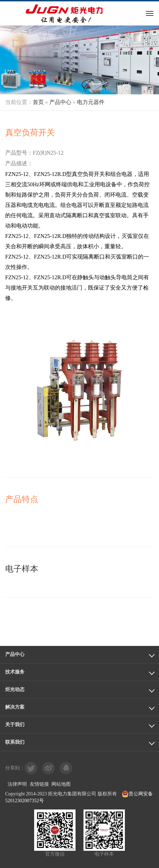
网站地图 (61, 784)
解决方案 (15, 707)
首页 (38, 102)
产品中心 (60, 102)
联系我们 (15, 742)
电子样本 (22, 569)
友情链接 (39, 784)
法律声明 (17, 784)
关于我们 (15, 725)
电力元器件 (91, 102)
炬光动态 (15, 689)
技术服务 (15, 672)
